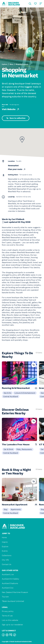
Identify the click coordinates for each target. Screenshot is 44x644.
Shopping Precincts (22, 64)
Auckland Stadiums (10, 583)
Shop (11, 64)
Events (5, 551)
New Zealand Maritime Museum (15, 592)
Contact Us (7, 564)
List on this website (10, 620)
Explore (4, 64)
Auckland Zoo (8, 588)
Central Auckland (11, 396)
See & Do (8, 393)
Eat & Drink (9, 449)
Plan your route (17, 169)
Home (4, 537)
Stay (6, 509)
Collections (7, 555)
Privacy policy (8, 611)
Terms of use (7, 616)
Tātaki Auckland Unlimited (13, 601)
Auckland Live (8, 574)
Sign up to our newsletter (12, 625)
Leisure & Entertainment (25, 393)
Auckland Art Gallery (11, 579)
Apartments (16, 509)
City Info (5, 560)
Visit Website (11, 109)
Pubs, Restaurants (24, 449)
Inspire (5, 542)
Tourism (5, 597)
